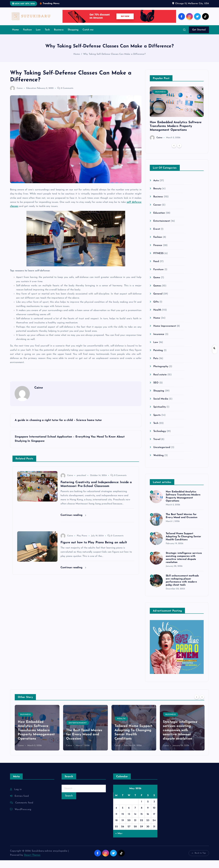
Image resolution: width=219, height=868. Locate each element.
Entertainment (162, 229)
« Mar (119, 841)
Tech (47, 38)
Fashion (27, 38)
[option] (177, 121)
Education (31, 96)
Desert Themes (32, 863)
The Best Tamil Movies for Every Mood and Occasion (84, 742)
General (158, 302)
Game (157, 285)
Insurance (159, 342)
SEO (156, 391)
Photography (161, 374)
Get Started (199, 38)
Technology (160, 439)
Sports (157, 423)
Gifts (156, 310)
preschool (81, 483)
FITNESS (158, 261)
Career (157, 213)
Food (156, 269)
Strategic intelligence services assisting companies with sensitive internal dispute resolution (180, 738)
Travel (157, 447)
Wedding (158, 463)
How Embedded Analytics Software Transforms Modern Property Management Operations (176, 134)
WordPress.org (23, 817)
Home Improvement (165, 334)
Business (59, 38)
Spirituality (160, 415)
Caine (16, 96)
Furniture (158, 277)
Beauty (157, 196)
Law (38, 38)
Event (157, 237)
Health (157, 318)
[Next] (179, 153)
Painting (158, 358)
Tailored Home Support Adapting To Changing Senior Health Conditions (183, 544)
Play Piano (82, 544)
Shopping (73, 38)
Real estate (160, 382)
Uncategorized (162, 455)
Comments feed (24, 811)
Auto (156, 188)
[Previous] (174, 153)
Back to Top (199, 861)
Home (16, 38)
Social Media (161, 407)
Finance (158, 253)
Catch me (88, 38)
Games (157, 294)
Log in (18, 797)
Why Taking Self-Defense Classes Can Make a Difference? (114, 62)
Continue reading (73, 523)
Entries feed (22, 804)
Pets (156, 366)
